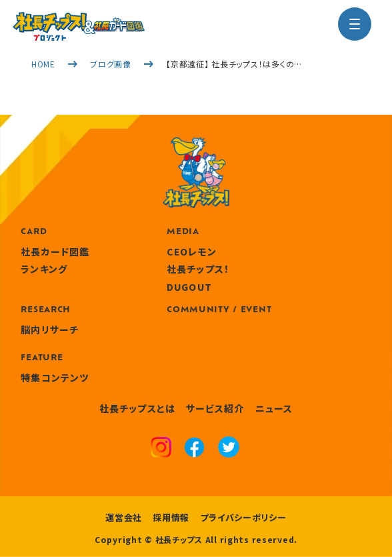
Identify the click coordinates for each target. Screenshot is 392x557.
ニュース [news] (274, 408)
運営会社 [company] (124, 517)
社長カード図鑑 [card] (55, 251)
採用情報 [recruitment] (171, 517)
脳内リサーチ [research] (50, 330)
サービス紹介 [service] (215, 408)
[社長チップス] (79, 20)
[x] (229, 449)
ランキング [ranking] (44, 269)
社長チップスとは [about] (137, 408)
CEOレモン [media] (192, 251)
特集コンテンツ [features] (55, 378)
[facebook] (194, 449)
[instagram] (161, 449)
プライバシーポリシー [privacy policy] (243, 517)
